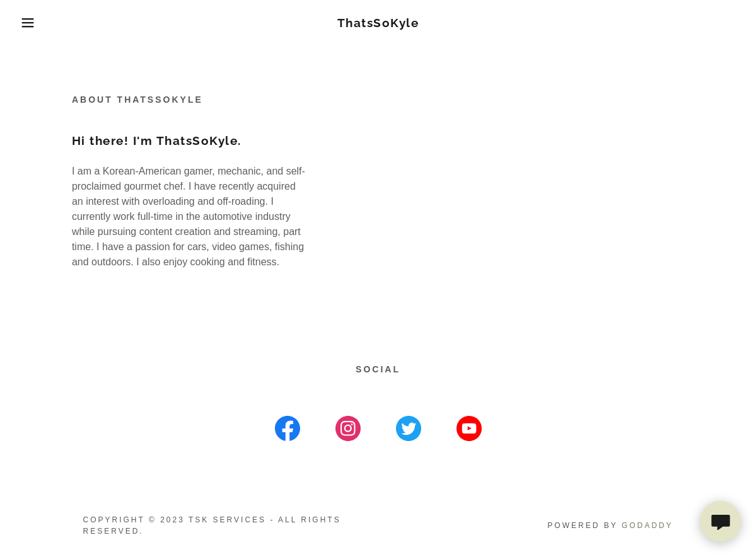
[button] (38, 23)
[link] (378, 24)
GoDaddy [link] (648, 525)
